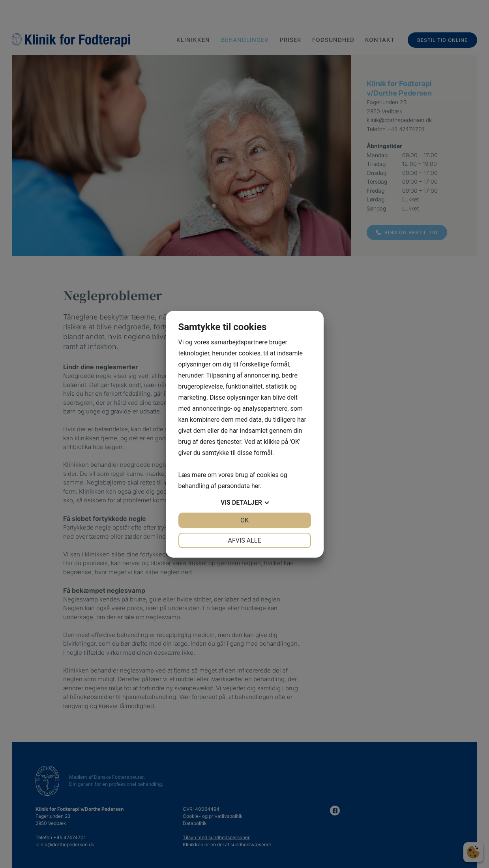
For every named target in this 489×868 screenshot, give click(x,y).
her (256, 486)
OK (244, 520)
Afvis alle (244, 540)
